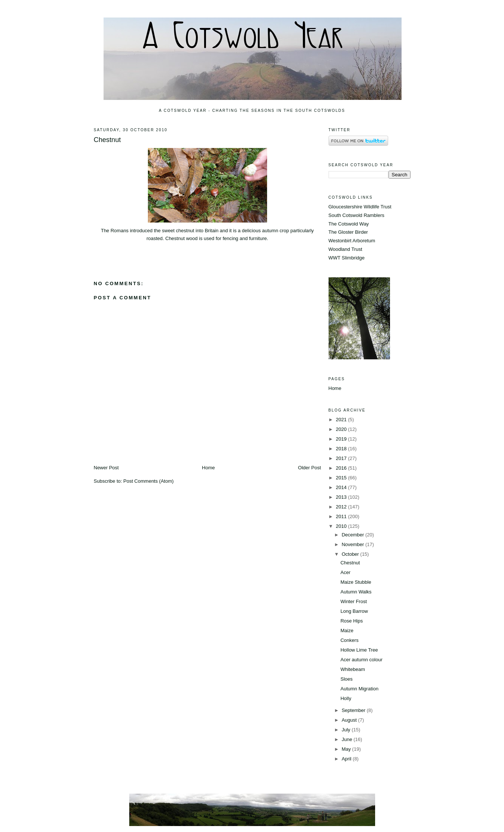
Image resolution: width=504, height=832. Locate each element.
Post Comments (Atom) (148, 481)
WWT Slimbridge (347, 258)
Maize (347, 631)
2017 (342, 458)
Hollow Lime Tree (359, 650)
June (348, 739)
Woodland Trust (345, 249)
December (354, 535)
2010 (342, 526)
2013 (342, 497)
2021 (342, 420)
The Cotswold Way (349, 224)
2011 (342, 516)
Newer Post (106, 468)
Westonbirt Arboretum (352, 241)
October (351, 554)
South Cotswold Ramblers (356, 215)
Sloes (347, 679)
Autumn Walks (356, 592)
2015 (342, 478)
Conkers (349, 640)
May (347, 749)
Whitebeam (353, 669)
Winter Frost (354, 601)
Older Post (309, 468)
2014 (342, 487)
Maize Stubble (356, 582)
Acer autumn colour (362, 660)
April (347, 759)
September (354, 710)
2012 (342, 507)
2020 (342, 429)
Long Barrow (354, 611)
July (347, 730)
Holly (346, 698)
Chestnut (107, 140)
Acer (345, 572)
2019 (342, 439)
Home (208, 468)
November (354, 544)
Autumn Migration (359, 689)
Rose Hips (352, 621)
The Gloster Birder (348, 232)
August (350, 720)
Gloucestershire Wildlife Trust (360, 207)
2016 (342, 468)
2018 (342, 449)
